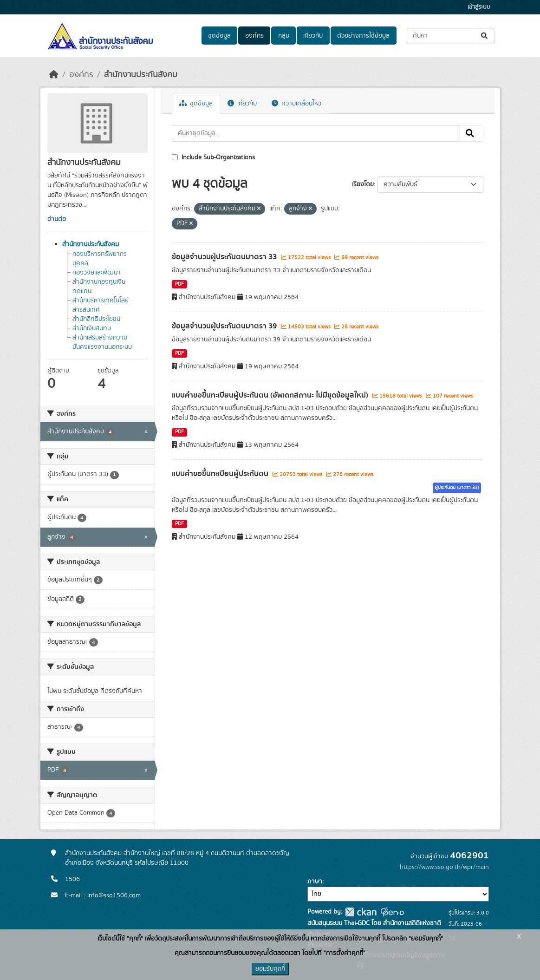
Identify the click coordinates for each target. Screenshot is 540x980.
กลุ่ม (284, 36)
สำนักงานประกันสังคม (141, 75)
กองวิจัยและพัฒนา (97, 273)
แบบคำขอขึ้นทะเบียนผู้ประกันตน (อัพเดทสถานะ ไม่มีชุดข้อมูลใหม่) (271, 395)
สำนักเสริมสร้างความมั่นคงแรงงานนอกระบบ (102, 342)
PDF (179, 284)
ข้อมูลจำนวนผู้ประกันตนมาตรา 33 (225, 257)
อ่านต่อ (57, 219)
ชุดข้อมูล (219, 36)
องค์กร (254, 36)
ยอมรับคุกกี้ (270, 969)
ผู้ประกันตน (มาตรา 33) (457, 488)
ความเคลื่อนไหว (296, 104)
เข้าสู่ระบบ (479, 7)
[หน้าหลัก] (54, 75)
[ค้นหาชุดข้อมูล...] (451, 36)
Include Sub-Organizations (213, 157)
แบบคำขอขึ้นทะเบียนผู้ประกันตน (221, 474)
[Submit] (485, 36)
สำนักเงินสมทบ (92, 328)
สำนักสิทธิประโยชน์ (96, 319)
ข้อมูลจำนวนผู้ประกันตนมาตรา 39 (225, 326)
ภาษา (315, 882)
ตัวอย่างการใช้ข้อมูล (363, 36)
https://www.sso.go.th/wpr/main (444, 867)
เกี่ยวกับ (313, 36)
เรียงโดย (363, 184)
